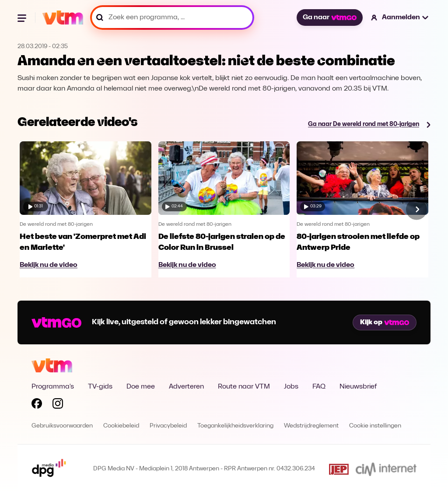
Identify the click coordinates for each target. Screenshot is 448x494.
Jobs (291, 387)
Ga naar (329, 18)
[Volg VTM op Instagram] (58, 405)
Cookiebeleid (121, 426)
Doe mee (141, 387)
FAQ (319, 387)
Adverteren (186, 387)
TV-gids (100, 387)
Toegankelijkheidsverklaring (235, 426)
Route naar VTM (244, 387)
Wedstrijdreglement (311, 426)
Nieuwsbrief (358, 387)
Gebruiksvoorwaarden (62, 426)
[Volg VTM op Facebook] (37, 405)
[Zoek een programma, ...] (172, 18)
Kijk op (385, 322)
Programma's (53, 387)
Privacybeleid (168, 426)
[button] (400, 18)
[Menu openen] (23, 18)
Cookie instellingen (375, 426)
